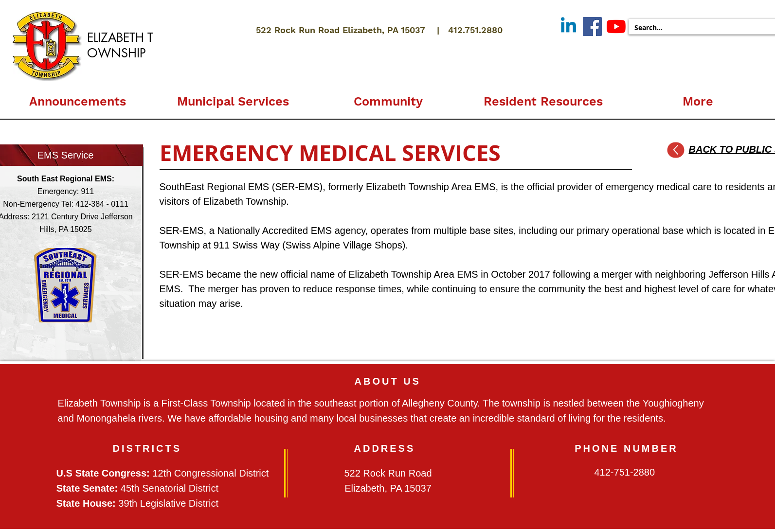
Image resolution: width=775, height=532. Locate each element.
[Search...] (701, 28)
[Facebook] (592, 27)
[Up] (676, 150)
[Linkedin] (568, 27)
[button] (233, 97)
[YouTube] (616, 27)
